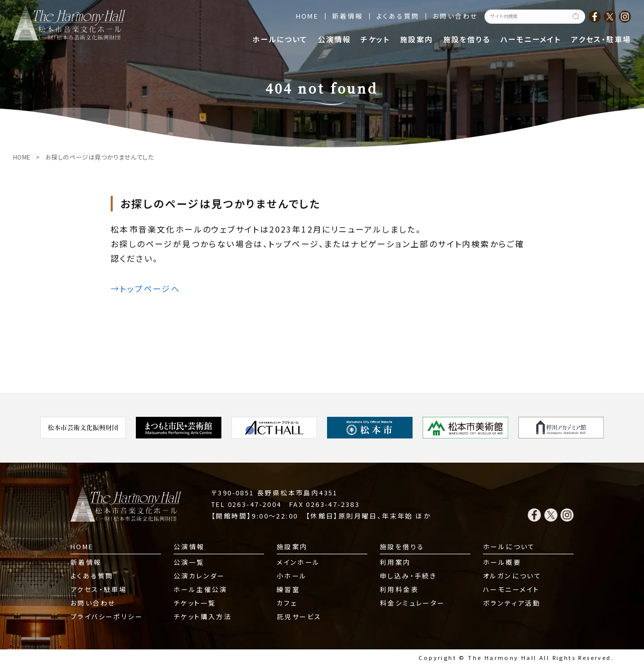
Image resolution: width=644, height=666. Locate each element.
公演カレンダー (199, 576)
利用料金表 (399, 589)
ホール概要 (502, 562)
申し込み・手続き (408, 576)
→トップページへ (145, 288)
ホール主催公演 (200, 589)
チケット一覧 (195, 603)
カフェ (287, 603)
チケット (375, 39)
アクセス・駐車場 (601, 39)
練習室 (288, 589)
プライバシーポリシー (107, 616)
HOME (307, 16)
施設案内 (417, 39)
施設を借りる (467, 39)
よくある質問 (398, 16)
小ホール (292, 576)
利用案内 (395, 562)
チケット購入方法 (203, 616)
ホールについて (280, 39)
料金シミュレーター (413, 603)
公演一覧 (189, 562)
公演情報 (335, 39)
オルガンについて (512, 576)
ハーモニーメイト (531, 39)
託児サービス (299, 616)
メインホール (298, 562)
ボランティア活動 (512, 603)
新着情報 (348, 16)
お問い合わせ (455, 16)
